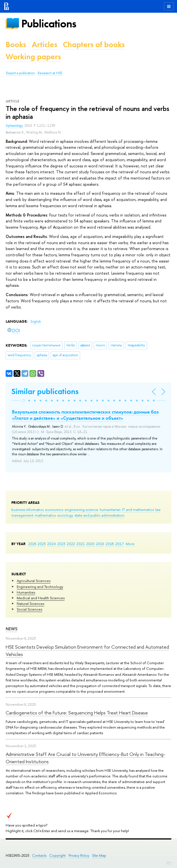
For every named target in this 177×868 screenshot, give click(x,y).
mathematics (45, 515)
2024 (52, 544)
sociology (65, 515)
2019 (100, 544)
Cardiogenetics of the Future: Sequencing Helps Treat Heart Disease (77, 713)
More (130, 544)
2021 (81, 544)
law (158, 510)
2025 (42, 544)
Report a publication (20, 73)
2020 (90, 544)
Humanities (26, 592)
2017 (119, 544)
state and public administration (99, 515)
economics (54, 510)
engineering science (81, 510)
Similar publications (45, 391)
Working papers (33, 57)
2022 (71, 544)
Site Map (99, 855)
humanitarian (110, 510)
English (36, 322)
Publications (49, 24)
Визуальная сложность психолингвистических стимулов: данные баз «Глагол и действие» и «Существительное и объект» (85, 415)
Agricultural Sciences (34, 581)
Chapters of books (94, 44)
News (12, 629)
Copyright (57, 855)
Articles (44, 44)
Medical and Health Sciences (41, 598)
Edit (169, 862)
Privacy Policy (79, 855)
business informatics (27, 510)
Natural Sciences (30, 604)
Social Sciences (29, 609)
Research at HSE (50, 73)
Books (16, 44)
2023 (61, 544)
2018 (110, 544)
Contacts (39, 855)
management (22, 515)
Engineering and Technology (40, 587)
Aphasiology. (15, 126)
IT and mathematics (138, 510)
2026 (32, 544)
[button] (24, 401)
